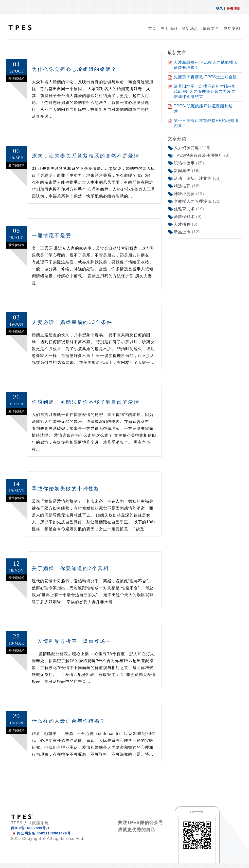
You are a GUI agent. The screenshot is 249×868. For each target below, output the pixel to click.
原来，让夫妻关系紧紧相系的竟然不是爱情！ (89, 156)
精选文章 (211, 29)
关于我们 (169, 29)
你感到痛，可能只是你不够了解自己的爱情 (86, 402)
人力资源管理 (192, 148)
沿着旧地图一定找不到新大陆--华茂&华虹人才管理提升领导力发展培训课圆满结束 (205, 91)
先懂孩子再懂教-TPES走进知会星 (205, 77)
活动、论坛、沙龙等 (197, 178)
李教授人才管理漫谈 (197, 201)
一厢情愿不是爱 (52, 236)
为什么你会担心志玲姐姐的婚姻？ (74, 69)
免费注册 (233, 8)
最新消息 (190, 29)
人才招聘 (186, 224)
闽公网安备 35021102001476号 (44, 833)
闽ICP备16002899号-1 (30, 828)
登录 (219, 8)
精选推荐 (187, 186)
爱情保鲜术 (188, 217)
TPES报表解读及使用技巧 (202, 155)
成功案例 (232, 29)
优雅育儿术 (189, 209)
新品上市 (187, 232)
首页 (152, 29)
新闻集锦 (187, 171)
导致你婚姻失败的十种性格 (66, 489)
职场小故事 (189, 163)
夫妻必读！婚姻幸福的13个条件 (72, 322)
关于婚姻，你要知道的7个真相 (70, 568)
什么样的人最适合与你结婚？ (69, 721)
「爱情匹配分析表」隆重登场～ (71, 641)
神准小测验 (189, 194)
